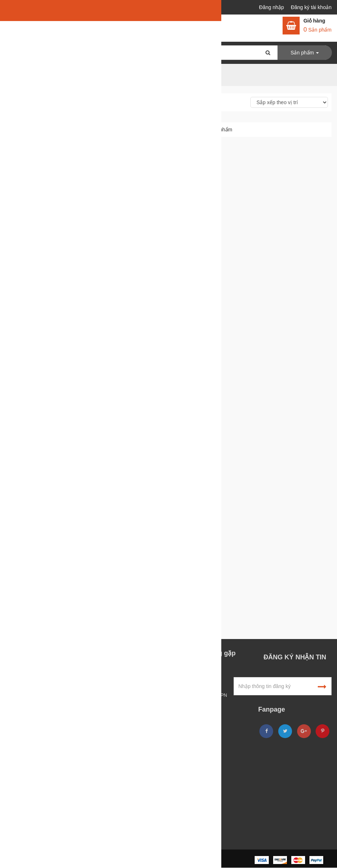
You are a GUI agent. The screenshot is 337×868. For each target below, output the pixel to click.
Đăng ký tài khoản (311, 7)
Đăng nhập (272, 7)
